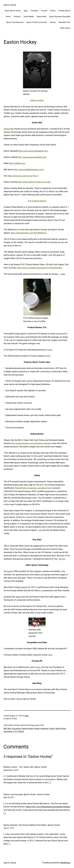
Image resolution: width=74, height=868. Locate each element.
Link (40, 530)
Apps (26, 11)
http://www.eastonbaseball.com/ (33, 151)
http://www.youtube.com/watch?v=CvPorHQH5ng (40, 268)
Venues (53, 22)
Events (53, 11)
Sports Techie (10, 5)
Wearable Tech (65, 22)
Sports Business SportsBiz (60, 17)
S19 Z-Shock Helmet (37, 201)
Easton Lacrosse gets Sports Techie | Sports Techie (27, 794)
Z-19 (15, 731)
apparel (24, 587)
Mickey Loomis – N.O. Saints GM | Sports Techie (25, 767)
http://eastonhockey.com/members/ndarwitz (31, 443)
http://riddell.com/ (17, 163)
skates (19, 597)
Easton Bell (9, 129)
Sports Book (42, 17)
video (63, 274)
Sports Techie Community (37, 22)
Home (8, 17)
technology (8, 731)
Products (17, 17)
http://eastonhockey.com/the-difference (29, 233)
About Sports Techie (13, 11)
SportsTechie (60, 728)
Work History (65, 28)
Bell (5, 728)
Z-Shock (21, 731)
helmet (37, 728)
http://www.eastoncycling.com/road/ (34, 182)
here (12, 113)
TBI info (62, 559)
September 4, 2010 (11, 770)
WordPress (65, 863)
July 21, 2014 (9, 828)
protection (44, 728)
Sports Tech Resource (15, 22)
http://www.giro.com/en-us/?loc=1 (23, 176)
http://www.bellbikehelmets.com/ (29, 170)
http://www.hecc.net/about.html (37, 488)
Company (34, 11)
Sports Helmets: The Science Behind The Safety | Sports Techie (32, 825)
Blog (27, 716)
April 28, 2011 (9, 797)
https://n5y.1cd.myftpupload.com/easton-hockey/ (48, 807)
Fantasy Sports (64, 11)
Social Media (29, 17)
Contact (44, 11)
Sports (52, 728)
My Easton (8, 571)
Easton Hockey (37, 100)
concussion (16, 728)
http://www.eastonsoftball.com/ (32, 157)
